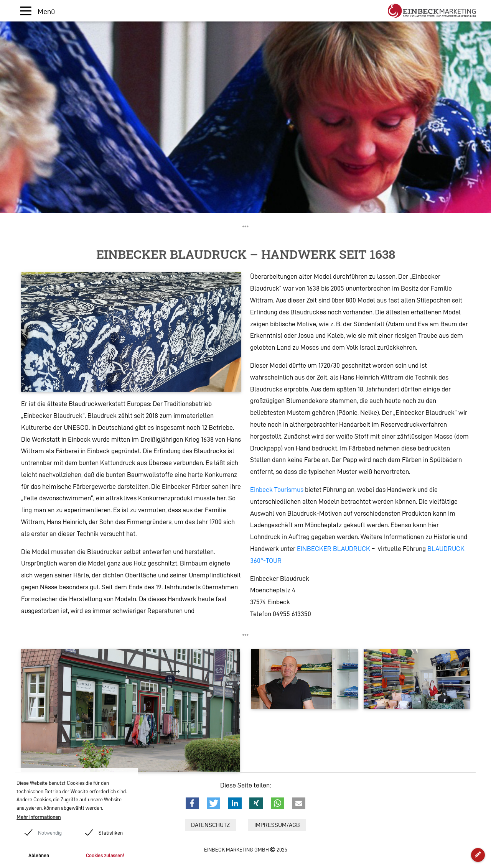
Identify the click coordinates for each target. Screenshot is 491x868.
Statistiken (111, 833)
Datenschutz (210, 825)
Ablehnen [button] (39, 856)
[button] (192, 803)
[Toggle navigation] (37, 11)
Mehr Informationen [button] (39, 817)
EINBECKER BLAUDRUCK (334, 549)
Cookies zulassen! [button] (105, 856)
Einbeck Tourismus (277, 490)
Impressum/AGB (277, 825)
